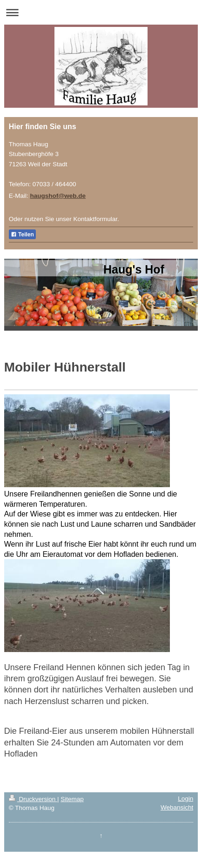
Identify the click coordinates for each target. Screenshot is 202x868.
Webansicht (177, 807)
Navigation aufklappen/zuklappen (101, 12)
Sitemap (72, 799)
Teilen (22, 235)
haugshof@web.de (58, 196)
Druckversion (33, 799)
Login (185, 799)
